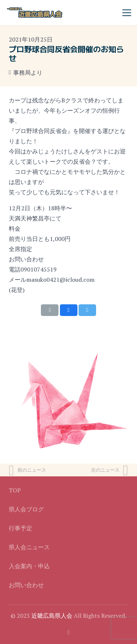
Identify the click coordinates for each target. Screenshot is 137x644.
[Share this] (69, 310)
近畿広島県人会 (52, 616)
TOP (15, 490)
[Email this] (50, 310)
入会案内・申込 (29, 566)
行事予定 (20, 528)
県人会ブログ (26, 509)
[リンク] (35, 13)
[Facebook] (69, 632)
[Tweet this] (87, 310)
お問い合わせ (26, 585)
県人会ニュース (29, 547)
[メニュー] (127, 13)
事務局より (28, 73)
